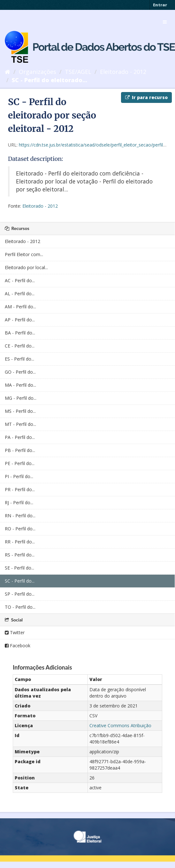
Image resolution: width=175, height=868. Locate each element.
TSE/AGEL (78, 72)
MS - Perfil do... (20, 411)
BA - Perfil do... (20, 333)
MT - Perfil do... (20, 424)
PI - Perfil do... (19, 476)
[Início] (8, 72)
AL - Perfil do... (20, 294)
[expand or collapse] (165, 22)
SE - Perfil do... (19, 568)
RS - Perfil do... (20, 555)
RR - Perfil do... (20, 542)
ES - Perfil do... (19, 359)
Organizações (38, 72)
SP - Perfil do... (20, 594)
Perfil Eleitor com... (24, 254)
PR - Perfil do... (20, 489)
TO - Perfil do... (20, 607)
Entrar (160, 5)
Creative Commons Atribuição (120, 725)
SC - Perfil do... (20, 581)
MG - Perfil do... (21, 398)
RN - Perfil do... (20, 516)
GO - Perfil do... (20, 372)
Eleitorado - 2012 (123, 72)
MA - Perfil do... (20, 385)
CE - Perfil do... (20, 346)
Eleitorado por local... (26, 267)
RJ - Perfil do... (19, 502)
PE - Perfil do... (20, 463)
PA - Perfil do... (20, 437)
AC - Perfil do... (20, 280)
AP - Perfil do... (20, 320)
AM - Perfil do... (20, 307)
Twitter (15, 632)
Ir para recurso (146, 97)
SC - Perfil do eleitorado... (49, 80)
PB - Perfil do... (20, 450)
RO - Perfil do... (20, 529)
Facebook (18, 646)
